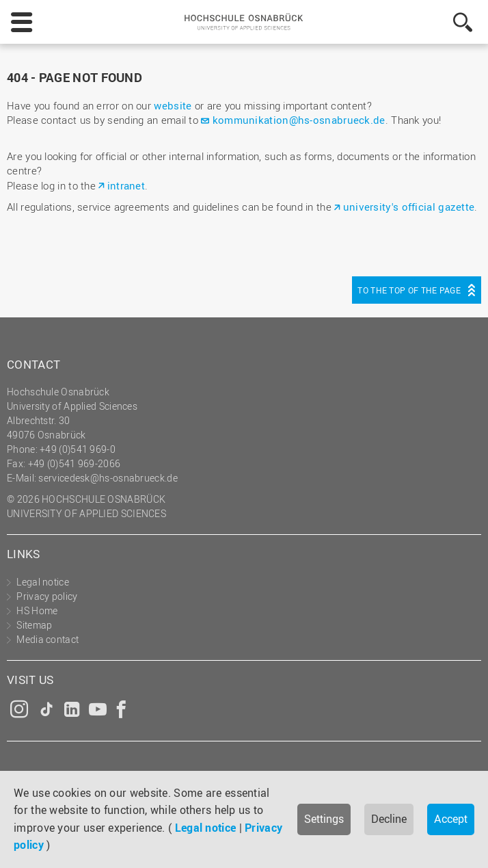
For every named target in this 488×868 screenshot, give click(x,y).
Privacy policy (47, 596)
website (173, 105)
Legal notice (206, 828)
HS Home (37, 610)
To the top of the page (409, 290)
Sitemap (34, 625)
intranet (126, 185)
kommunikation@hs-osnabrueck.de (299, 120)
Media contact (48, 639)
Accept (451, 819)
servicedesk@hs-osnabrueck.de (108, 478)
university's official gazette (409, 207)
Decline (389, 819)
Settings (324, 819)
